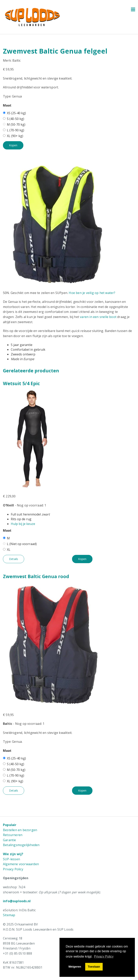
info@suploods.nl (17, 901)
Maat (7, 105)
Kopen (13, 145)
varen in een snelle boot (98, 317)
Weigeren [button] (75, 967)
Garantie (10, 840)
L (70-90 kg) (14, 130)
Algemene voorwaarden (21, 864)
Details (14, 559)
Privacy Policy (13, 869)
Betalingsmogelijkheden (21, 845)
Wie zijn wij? (13, 854)
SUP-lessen (11, 859)
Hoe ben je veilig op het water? (92, 293)
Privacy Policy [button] (104, 956)
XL (7, 550)
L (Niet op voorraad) (20, 544)
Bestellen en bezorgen (20, 830)
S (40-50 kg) (14, 119)
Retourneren (13, 835)
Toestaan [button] (94, 967)
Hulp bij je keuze (23, 524)
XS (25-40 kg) (14, 113)
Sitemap (9, 915)
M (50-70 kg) (14, 124)
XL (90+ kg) (13, 136)
